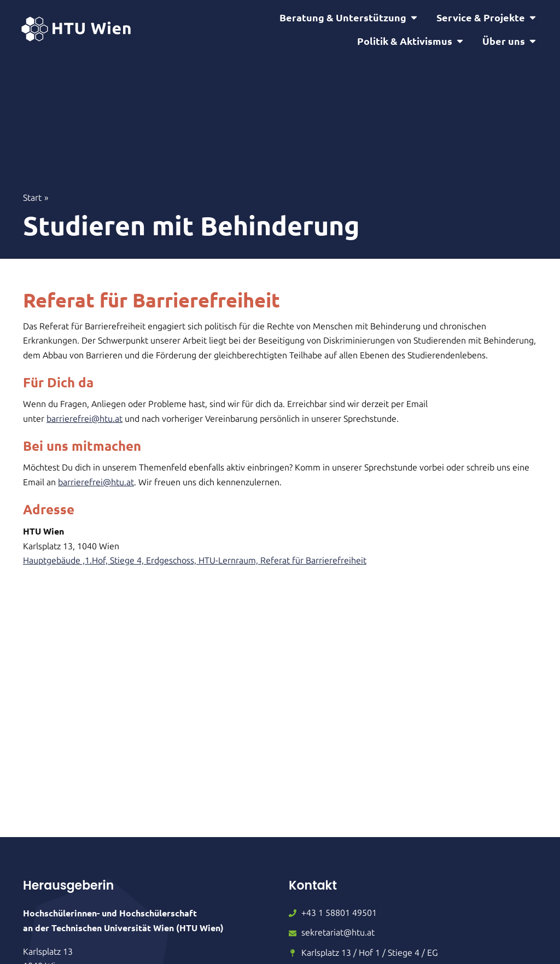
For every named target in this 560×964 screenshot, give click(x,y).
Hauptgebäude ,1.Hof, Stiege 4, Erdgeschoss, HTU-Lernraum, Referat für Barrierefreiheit (195, 570)
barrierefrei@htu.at (84, 428)
